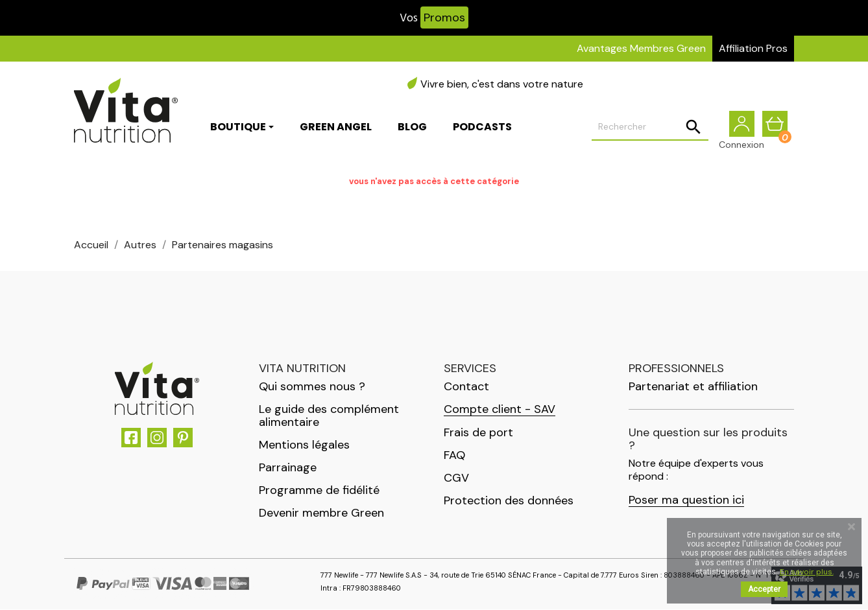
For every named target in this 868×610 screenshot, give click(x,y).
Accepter (764, 589)
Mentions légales (304, 445)
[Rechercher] (650, 127)
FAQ (454, 456)
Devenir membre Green (321, 513)
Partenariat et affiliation (693, 387)
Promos (444, 18)
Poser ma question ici (686, 501)
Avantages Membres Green (641, 48)
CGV (456, 478)
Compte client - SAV (500, 410)
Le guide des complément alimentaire (329, 416)
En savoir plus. (807, 572)
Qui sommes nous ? (312, 387)
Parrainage (288, 468)
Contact (466, 387)
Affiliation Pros (753, 48)
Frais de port (478, 433)
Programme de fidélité (319, 491)
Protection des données (509, 501)
